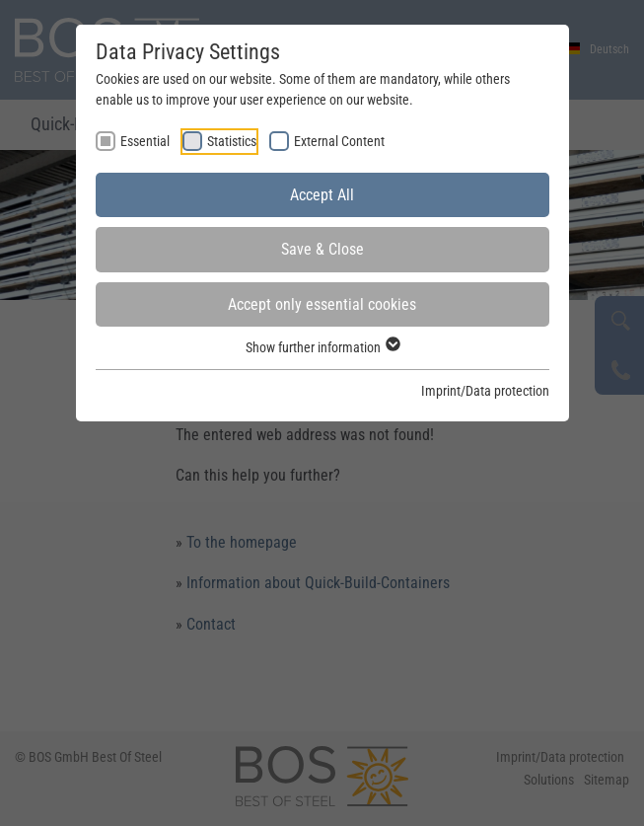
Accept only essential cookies (322, 304)
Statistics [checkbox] (232, 141)
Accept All (322, 195)
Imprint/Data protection (485, 391)
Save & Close (322, 249)
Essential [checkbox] (145, 141)
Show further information (322, 347)
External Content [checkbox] (339, 141)
